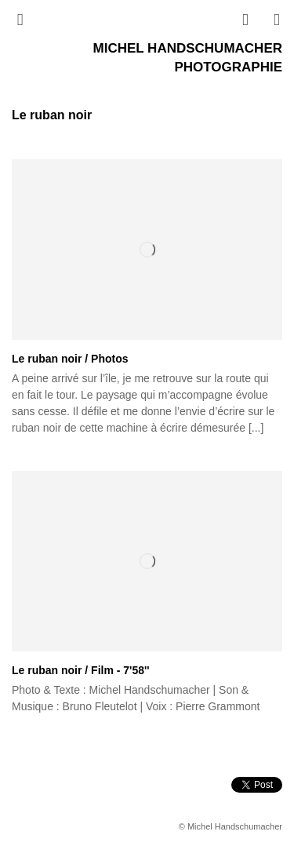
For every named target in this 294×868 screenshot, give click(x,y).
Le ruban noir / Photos (70, 359)
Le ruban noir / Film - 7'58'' (81, 670)
